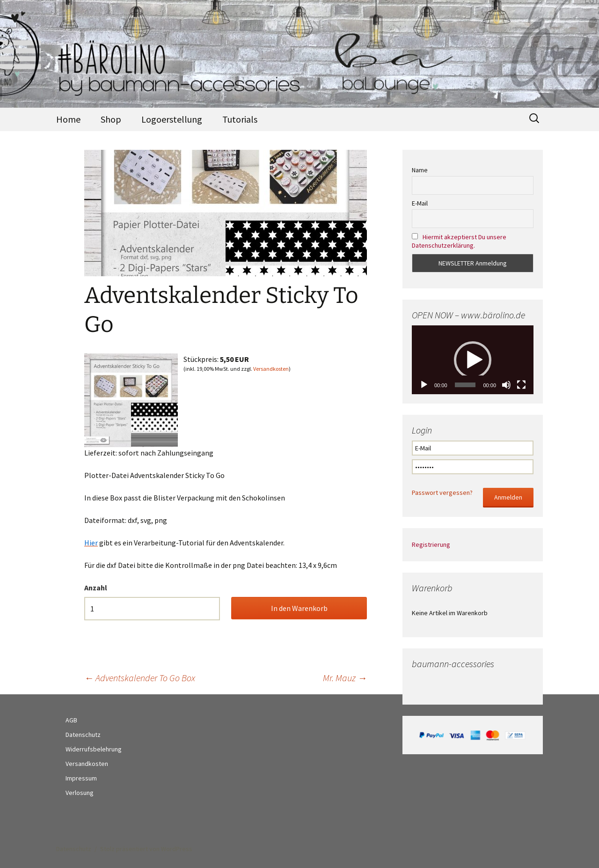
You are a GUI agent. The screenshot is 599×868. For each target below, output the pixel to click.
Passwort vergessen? (442, 493)
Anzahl (96, 588)
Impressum (81, 778)
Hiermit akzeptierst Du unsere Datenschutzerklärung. (459, 241)
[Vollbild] (521, 385)
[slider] (465, 385)
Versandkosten (271, 369)
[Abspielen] (424, 385)
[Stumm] (506, 385)
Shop (111, 119)
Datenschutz (83, 735)
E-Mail (420, 203)
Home (68, 119)
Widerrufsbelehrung (94, 749)
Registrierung (431, 544)
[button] (473, 360)
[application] (473, 360)
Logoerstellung (172, 119)
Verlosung (80, 793)
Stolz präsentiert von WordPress (146, 849)
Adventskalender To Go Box (140, 678)
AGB (71, 720)
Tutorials (240, 119)
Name (420, 170)
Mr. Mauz (345, 678)
